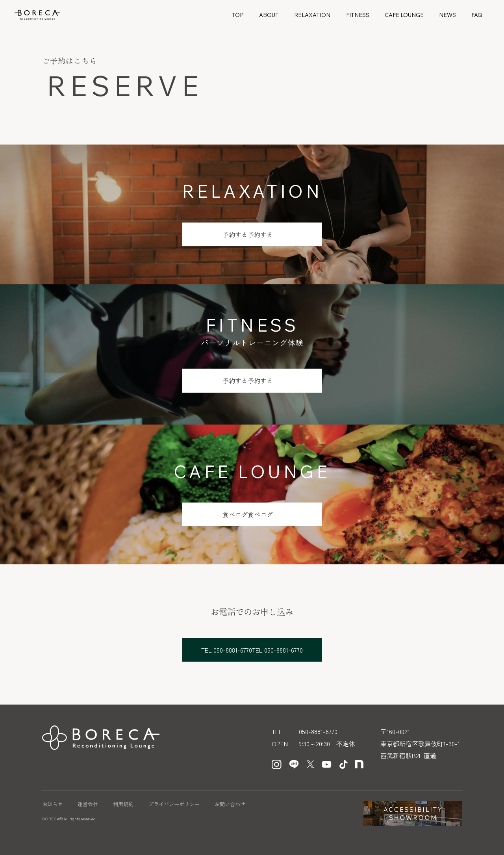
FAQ (477, 15)
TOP (238, 15)
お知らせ (52, 804)
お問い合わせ (230, 804)
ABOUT (269, 15)
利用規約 (123, 804)
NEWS (447, 15)
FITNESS (358, 15)
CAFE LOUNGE (404, 15)
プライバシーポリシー (174, 804)
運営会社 (88, 804)
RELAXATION (312, 15)
